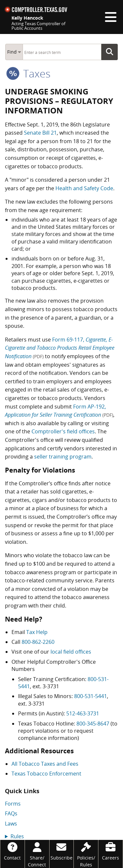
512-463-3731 (83, 713)
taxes (28, 73)
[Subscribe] (62, 851)
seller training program (63, 457)
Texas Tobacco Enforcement (46, 774)
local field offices (71, 652)
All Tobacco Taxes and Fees (45, 764)
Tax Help (37, 632)
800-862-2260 (38, 642)
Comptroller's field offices (63, 431)
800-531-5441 (91, 696)
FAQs (11, 813)
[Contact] (12, 851)
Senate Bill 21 (40, 133)
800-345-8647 (93, 724)
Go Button (112, 52)
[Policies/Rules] (86, 854)
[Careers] (111, 851)
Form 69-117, (60, 348)
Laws (11, 824)
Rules (17, 836)
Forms (13, 804)
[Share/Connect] (37, 854)
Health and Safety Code (84, 188)
